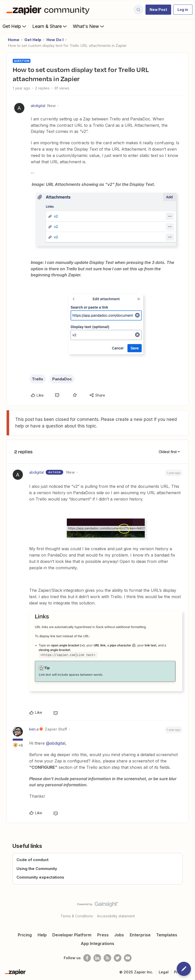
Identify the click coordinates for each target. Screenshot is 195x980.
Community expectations (40, 877)
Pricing (25, 935)
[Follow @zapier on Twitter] (118, 958)
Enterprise (140, 935)
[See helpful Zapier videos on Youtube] (128, 958)
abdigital (38, 106)
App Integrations (97, 943)
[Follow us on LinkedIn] (97, 958)
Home (14, 40)
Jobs (119, 935)
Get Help (15, 26)
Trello (38, 379)
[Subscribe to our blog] (107, 958)
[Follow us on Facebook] (87, 958)
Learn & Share (50, 26)
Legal (164, 972)
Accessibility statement (116, 916)
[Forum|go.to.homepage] (49, 10)
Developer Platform (72, 935)
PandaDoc (62, 379)
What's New (89, 26)
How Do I (55, 40)
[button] (158, 10)
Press (103, 935)
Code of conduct (32, 860)
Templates (167, 935)
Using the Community (37, 869)
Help (42, 935)
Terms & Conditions (77, 916)
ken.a (34, 729)
